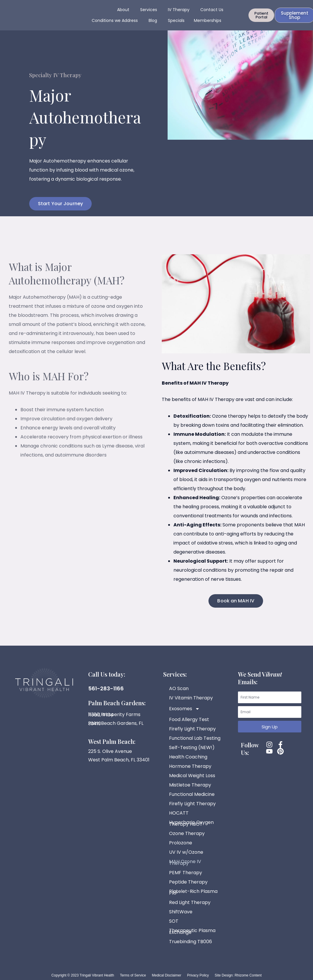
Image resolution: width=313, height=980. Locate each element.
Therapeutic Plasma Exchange (192, 931)
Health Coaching (188, 757)
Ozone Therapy (187, 833)
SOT (174, 921)
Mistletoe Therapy (190, 785)
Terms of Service (133, 975)
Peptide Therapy (188, 882)
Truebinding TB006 (191, 942)
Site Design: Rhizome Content (238, 975)
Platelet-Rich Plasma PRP (193, 892)
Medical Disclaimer (167, 975)
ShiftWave (181, 912)
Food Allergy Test (189, 719)
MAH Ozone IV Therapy (185, 862)
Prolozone (181, 843)
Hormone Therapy (190, 766)
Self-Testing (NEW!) (192, 747)
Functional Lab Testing (195, 738)
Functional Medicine (192, 794)
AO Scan (179, 688)
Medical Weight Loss (192, 776)
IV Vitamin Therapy (191, 698)
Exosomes (184, 709)
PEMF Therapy (186, 873)
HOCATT (179, 813)
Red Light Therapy (190, 902)
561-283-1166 (106, 688)
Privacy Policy (198, 975)
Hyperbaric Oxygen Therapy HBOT (191, 823)
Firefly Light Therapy (192, 729)
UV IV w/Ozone (186, 852)
